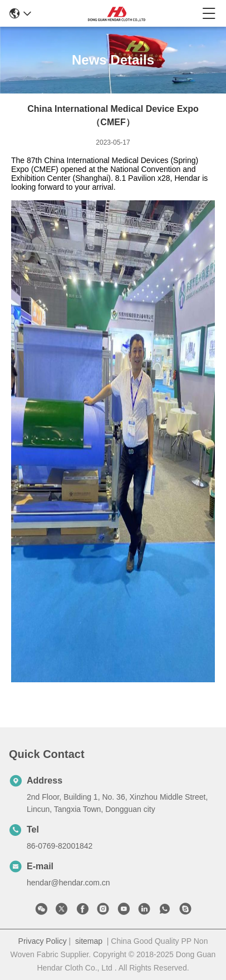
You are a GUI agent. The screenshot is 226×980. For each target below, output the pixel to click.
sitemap (89, 941)
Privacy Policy (43, 941)
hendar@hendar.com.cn (68, 883)
